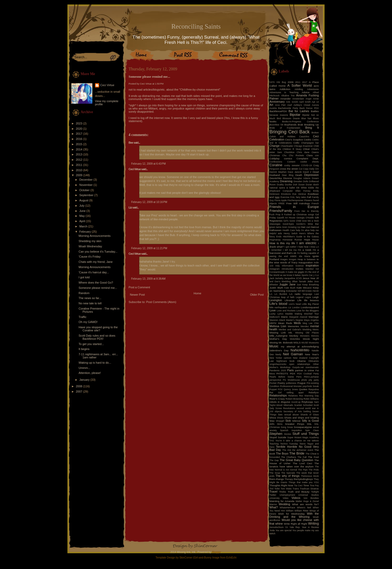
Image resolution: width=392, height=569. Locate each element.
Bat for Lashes (299, 111)
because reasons (279, 115)
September (87, 195)
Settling (307, 411)
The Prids (314, 470)
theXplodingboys (303, 479)
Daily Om (314, 169)
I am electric (306, 243)
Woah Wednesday (90, 246)
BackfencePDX (278, 111)
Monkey (294, 336)
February (85, 232)
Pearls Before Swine (282, 377)
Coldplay (274, 158)
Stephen (276, 434)
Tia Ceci (298, 486)
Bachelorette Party (288, 108)
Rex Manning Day (309, 396)
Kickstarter (292, 291)
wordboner (275, 520)
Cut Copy (304, 169)
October (85, 190)
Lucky (272, 314)
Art (271, 105)
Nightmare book (285, 361)
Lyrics (280, 314)
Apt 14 (315, 102)
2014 (80, 149)
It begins (84, 349)
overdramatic (312, 367)
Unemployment (287, 495)
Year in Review (310, 527)
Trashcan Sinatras (309, 489)
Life (299, 300)
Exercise (285, 197)
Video (285, 498)
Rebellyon (314, 393)
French (315, 203)
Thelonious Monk (310, 476)
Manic (284, 317)
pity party (314, 380)
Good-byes (288, 224)
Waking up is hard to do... (95, 363)
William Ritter (301, 511)
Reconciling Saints (196, 26)
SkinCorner (186, 558)
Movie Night (311, 339)
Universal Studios (309, 495)
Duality (280, 185)
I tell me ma (290, 250)
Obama (301, 361)
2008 (80, 386)
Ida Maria (304, 256)
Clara (310, 155)
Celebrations (285, 143)
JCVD (299, 278)
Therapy (289, 479)
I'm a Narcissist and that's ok (294, 251)
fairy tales (301, 197)
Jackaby (279, 278)
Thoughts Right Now (281, 485)
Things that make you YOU (304, 482)
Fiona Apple (281, 200)
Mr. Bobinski (286, 343)
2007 (80, 391)
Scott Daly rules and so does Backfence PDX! (97, 337)
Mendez (305, 326)
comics (288, 158)
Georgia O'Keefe (305, 218)
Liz (130, 207)
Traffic (82, 317)
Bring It (312, 128)
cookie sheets (310, 162)
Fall (309, 197)
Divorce (287, 178)
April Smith (305, 102)
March (84, 226)
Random (84, 293)
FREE (281, 203)
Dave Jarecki (295, 172)
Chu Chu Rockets (293, 155)
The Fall (302, 457)
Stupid (273, 437)
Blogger (216, 552)
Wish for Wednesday (291, 514)
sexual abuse (292, 415)
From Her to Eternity (307, 211)
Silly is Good (310, 421)
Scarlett (298, 405)
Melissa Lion (278, 326)
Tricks (283, 492)
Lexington (276, 300)
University (275, 498)
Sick (288, 421)
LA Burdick (281, 294)
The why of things (287, 476)
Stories (287, 434)
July (82, 206)
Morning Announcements (94, 236)
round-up (296, 402)
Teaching (274, 444)
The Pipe (303, 470)
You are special (284, 530)
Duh (295, 185)
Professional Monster (291, 386)
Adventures (313, 89)
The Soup (275, 473)
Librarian (290, 300)
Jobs (310, 281)
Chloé (306, 149)
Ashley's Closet (302, 105)
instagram (275, 269)
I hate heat (303, 247)
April (83, 221)
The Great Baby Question (296, 460)
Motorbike (295, 339)
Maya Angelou (311, 320)
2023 (80, 123)
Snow (290, 427)
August (84, 200)
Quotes (303, 389)
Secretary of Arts (293, 411)
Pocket (273, 383)
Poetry (281, 383)
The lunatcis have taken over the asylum (294, 465)
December (86, 180)
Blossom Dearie (291, 118)
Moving (274, 343)
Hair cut (305, 227)
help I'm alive (303, 230)
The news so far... (90, 298)
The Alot (287, 450)
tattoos (315, 441)
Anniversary (277, 102)
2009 (80, 175)
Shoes (280, 418)
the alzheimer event (303, 450)
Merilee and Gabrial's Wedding (295, 330)
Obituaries (314, 361)
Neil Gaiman (293, 354)
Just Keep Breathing (308, 285)
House (316, 240)
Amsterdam (298, 99)
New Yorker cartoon (280, 358)
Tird (271, 489)
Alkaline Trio (288, 96)
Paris (291, 370)
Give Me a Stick (310, 221)
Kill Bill (301, 291)
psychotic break (311, 386)
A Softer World (300, 85)
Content (291, 162)
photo (304, 380)
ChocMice (289, 152)
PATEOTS (282, 374)
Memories (293, 326)
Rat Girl (276, 393)
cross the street (289, 169)
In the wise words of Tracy (294, 261)
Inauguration (306, 262)
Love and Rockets (286, 311)
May (82, 216)
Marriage (314, 317)
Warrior (273, 504)
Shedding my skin (90, 241)
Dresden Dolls (301, 181)
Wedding (284, 504)
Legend (300, 297)
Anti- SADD (292, 102)
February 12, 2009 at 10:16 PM (149, 202)
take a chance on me (298, 441)
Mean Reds (285, 323)
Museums (314, 343)
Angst (308, 99)
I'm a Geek (305, 250)
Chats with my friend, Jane (96, 262)
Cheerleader (287, 146)
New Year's (312, 354)
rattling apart (295, 393)
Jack (272, 278)
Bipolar (295, 115)
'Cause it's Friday (89, 257)
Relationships (278, 395)
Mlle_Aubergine (279, 336)
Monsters (305, 336)
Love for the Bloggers (308, 311)
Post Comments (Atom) (161, 302)
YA (286, 527)
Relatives (293, 396)
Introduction (288, 269)
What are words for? (305, 504)
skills (272, 424)
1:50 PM (159, 84)
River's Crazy (277, 399)
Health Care (289, 230)
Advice (306, 92)
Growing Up (294, 227)
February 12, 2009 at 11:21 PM (149, 248)
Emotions (286, 194)
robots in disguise (280, 402)
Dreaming (286, 181)
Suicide (282, 437)
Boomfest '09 (276, 125)
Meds (297, 323)
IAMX (293, 256)
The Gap (274, 460)
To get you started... (91, 344)
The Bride (297, 453)
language (308, 294)
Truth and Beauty (298, 492)
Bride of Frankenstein (285, 128)
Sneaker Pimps (295, 424)
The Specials (288, 473)
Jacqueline (290, 278)
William (290, 511)
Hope (307, 240)
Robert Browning (294, 399)
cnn (317, 155)
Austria (273, 108)
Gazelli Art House (286, 218)
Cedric (308, 140)
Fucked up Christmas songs (299, 215)
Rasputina (314, 389)
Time (306, 485)
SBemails (288, 405)
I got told (84, 277)
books (273, 121)
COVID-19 (307, 165)
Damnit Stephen (278, 172)
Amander (285, 99)
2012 (80, 160)
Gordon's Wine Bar (308, 224)
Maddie (289, 314)
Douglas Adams (302, 178)
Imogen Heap (296, 259)
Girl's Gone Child (292, 221)
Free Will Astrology (298, 203)
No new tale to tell (90, 303)
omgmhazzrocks (278, 364)
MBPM (273, 323)
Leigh (316, 297)
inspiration (312, 265)
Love (273, 310)
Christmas (275, 155)
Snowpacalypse (303, 427)
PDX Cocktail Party (308, 374)
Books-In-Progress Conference (300, 122)
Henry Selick (291, 233)
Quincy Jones (291, 389)
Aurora (315, 105)
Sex (280, 414)
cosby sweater (292, 165)
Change (275, 146)
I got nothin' (290, 247)
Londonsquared (310, 307)
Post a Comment (139, 287)
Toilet (277, 489)
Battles (315, 111)
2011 (80, 165)
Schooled (308, 405)
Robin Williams (311, 399)
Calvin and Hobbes (282, 137)
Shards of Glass (310, 415)
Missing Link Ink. (281, 333)
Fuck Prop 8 (276, 215)
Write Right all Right (296, 524)
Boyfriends (291, 125)
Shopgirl (280, 421)
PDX (293, 374)
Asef (290, 105)
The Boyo (282, 453)
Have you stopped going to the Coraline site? (98, 329)
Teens (302, 444)
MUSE (305, 343)
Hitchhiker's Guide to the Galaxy (301, 237)
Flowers (308, 200)
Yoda (272, 530)
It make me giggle (295, 272)
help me (315, 230)
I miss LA (314, 247)
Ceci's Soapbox (294, 140)
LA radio (295, 294)
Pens (299, 377)
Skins (280, 424)
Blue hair (306, 118)
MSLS (297, 343)
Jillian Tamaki (299, 281)
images (284, 259)
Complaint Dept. (308, 158)
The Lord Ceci (303, 463)
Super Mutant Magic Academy (303, 437)
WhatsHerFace (287, 508)
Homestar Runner (292, 240)
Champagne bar (310, 143)
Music (274, 346)
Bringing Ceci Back (290, 132)
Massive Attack (277, 320)
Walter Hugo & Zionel (307, 501)
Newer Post (137, 295)
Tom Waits (286, 489)
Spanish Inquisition (291, 430)
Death (299, 175)
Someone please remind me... (98, 288)
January (85, 380)
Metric (316, 330)
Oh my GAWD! (88, 322)
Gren (285, 227)
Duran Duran (305, 185)
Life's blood (278, 304)
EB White (301, 188)
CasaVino (304, 137)
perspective (275, 380)
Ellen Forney (303, 191)
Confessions (276, 162)
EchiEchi (231, 558)
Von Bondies (311, 498)
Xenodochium (277, 527)
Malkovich (275, 317)
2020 (80, 129)
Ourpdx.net (298, 367)
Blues (316, 118)
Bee (131, 143)
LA (271, 294)
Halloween (276, 230)
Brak (300, 125)
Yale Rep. (295, 527)
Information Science (293, 266)
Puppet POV (276, 389)
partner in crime (305, 370)
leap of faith (288, 297)
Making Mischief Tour (307, 314)
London (296, 307)
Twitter (273, 495)
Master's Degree (295, 320)
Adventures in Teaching (284, 92)
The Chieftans (288, 457)
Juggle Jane (287, 284)
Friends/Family (281, 211)
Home (197, 293)
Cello (296, 143)
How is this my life (282, 243)
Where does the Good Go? (96, 283)
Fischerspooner (296, 200)
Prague (301, 383)
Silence (296, 421)
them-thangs (277, 479)
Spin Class (312, 430)
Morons (315, 336)
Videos (296, 498)
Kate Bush (290, 288)
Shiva (273, 418)
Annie (316, 99)
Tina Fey (314, 486)
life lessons (311, 300)
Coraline (276, 165)
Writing (313, 523)
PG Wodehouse (291, 380)
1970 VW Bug (278, 82)
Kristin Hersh (312, 291)
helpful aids (276, 233)
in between (310, 259)
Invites (300, 269)
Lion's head (295, 304)
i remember (276, 250)
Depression (311, 175)
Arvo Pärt (280, 105)
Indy (278, 266)
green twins (275, 227)
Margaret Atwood (298, 317)
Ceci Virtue (107, 85)
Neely (278, 354)
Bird (279, 118)
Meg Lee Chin (311, 323)
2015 (80, 144)
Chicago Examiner (303, 146)
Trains (296, 489)
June (83, 211)
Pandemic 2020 (278, 370)
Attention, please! (90, 373)
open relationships (300, 364)
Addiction (285, 89)
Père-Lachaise (311, 377)
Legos (308, 297)
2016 (80, 139)
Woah (316, 517)
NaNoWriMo (300, 350)
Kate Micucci (304, 288)
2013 (80, 154)
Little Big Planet (310, 304)
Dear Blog (288, 175)
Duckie (288, 185)
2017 (80, 134)
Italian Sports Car (304, 275)
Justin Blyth (276, 288)
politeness (291, 383)
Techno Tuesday (289, 444)
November (86, 185)
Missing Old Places (307, 333)
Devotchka (276, 178)
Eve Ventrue (299, 194)
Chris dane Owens (308, 152)
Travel (273, 492)
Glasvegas (275, 224)
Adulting (299, 89)
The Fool (313, 457)
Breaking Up (311, 125)
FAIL (293, 197)
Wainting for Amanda (282, 501)
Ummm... (84, 368)
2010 (80, 170)
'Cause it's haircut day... (94, 272)
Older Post (257, 295)
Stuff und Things (306, 434)
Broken (315, 133)
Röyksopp (307, 402)
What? (274, 507)
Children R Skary (292, 149)
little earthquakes (278, 307)
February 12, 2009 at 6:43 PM (148, 164)
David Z (307, 172)
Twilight (315, 492)
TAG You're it (277, 441)
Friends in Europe (294, 207)
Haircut (315, 227)
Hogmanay (275, 240)
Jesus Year (309, 278)
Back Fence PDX (309, 108)
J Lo (317, 275)
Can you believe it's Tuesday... (98, 252)
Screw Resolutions (285, 408)
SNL (309, 424)
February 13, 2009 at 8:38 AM (148, 279)
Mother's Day (278, 339)
